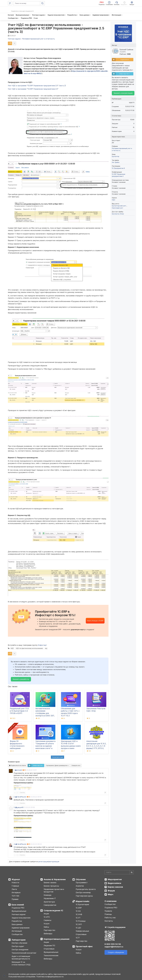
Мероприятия (115, 879)
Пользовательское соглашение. (22, 977)
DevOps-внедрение (20, 950)
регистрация (43, 862)
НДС (12, 648)
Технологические (51, 955)
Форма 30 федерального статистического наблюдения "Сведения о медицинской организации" (17, 748)
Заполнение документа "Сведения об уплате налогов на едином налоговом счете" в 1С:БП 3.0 (45, 746)
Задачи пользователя (21, 918)
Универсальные (82, 931)
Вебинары (48, 934)
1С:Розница (81, 921)
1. (14, 770)
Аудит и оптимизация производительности (21, 958)
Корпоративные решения (57, 939)
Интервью (16, 893)
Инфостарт (42, 645)
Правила (108, 911)
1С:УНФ (79, 914)
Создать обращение (116, 952)
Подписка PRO (18, 908)
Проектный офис (84, 946)
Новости (15, 883)
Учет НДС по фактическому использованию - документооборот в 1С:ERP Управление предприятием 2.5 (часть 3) (56, 28)
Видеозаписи (114, 883)
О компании (110, 901)
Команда (47, 895)
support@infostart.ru (114, 947)
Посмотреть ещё (57, 757)
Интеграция (17, 931)
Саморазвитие (50, 905)
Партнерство (49, 930)
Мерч (110, 894)
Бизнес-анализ (50, 883)
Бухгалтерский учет (119, 206)
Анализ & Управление (55, 879)
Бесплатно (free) (118, 214)
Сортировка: (57, 765)
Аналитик (80, 886)
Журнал (16, 879)
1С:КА (78, 911)
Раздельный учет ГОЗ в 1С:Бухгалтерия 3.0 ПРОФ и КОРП (19, 711)
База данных (17, 924)
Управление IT (50, 898)
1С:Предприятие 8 (118, 168)
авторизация (54, 862)
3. (14, 807)
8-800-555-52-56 (113, 944)
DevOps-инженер (83, 893)
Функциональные (19, 911)
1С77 (78, 938)
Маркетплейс (83, 901)
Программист (82, 883)
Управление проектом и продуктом (54, 891)
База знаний (18, 905)
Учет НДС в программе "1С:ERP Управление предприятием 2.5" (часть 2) (37, 86)
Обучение (81, 879)
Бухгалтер (116, 156)
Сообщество (17, 934)
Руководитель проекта (86, 889)
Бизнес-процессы (51, 886)
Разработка (17, 921)
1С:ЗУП (79, 924)
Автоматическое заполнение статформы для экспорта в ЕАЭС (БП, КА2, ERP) (45, 713)
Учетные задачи (18, 914)
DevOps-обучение (19, 943)
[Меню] (10, 3)
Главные (15, 886)
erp (46, 648)
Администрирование (21, 928)
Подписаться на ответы (18, 765)
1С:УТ (78, 918)
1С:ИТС (47, 917)
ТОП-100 (15, 896)
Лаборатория (19, 940)
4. (14, 844)
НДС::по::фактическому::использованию (29, 648)
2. (14, 797)
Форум (111, 891)
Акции (46, 914)
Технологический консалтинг (24, 953)
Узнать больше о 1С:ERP (95, 621)
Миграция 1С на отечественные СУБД (21, 963)
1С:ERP (79, 908)
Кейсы (46, 927)
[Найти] (132, 872)
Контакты (109, 921)
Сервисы (47, 920)
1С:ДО (78, 928)
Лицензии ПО (49, 946)
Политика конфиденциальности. (50, 977)
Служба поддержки (116, 927)
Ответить (22, 793)
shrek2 (19, 770)
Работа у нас (110, 918)
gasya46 (20, 807)
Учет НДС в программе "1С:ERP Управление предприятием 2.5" (33, 89)
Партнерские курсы (84, 896)
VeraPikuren (22, 797)
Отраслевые (49, 949)
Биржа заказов (115, 887)
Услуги (46, 924)
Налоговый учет (117, 208)
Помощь (108, 914)
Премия (15, 899)
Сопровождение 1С (53, 911)
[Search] (119, 872)
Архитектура (49, 902)
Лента (14, 889)
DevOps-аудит (18, 946)
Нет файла (116, 162)
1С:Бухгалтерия (82, 904)
